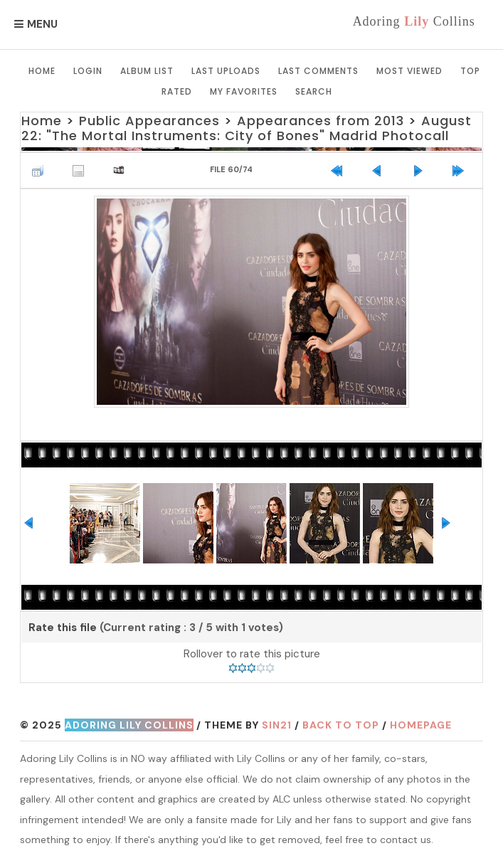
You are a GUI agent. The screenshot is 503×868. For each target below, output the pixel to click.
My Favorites (244, 91)
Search (314, 91)
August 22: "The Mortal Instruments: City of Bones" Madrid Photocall (247, 128)
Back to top (341, 725)
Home (42, 71)
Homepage (421, 725)
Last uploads (226, 71)
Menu (42, 24)
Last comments (318, 71)
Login (88, 71)
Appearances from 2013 (321, 121)
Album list (147, 71)
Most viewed (409, 71)
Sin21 (277, 725)
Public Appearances (149, 121)
